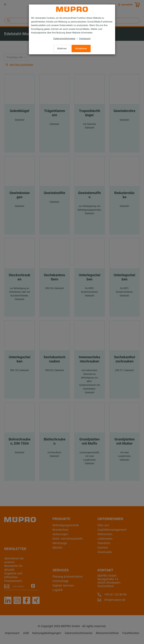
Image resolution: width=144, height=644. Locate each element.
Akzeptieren (81, 49)
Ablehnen (62, 49)
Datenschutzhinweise (64, 39)
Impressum (85, 39)
